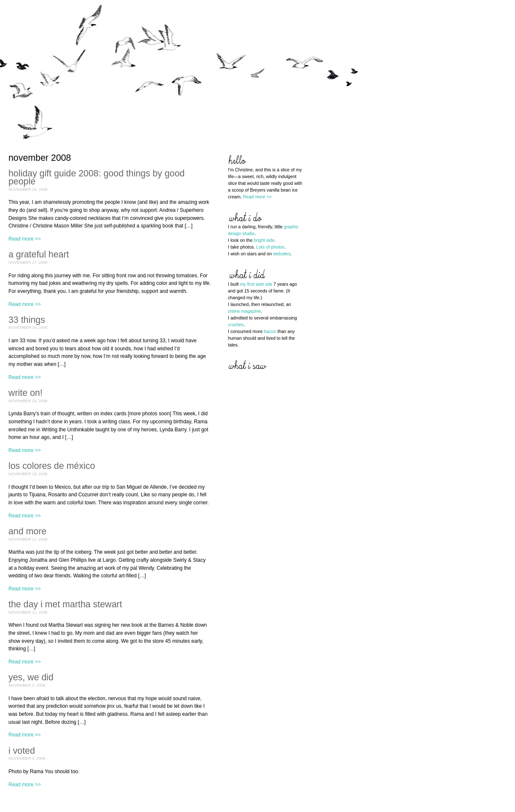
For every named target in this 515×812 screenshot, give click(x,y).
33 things (27, 320)
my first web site (256, 284)
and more (27, 531)
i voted (22, 751)
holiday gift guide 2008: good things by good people (96, 177)
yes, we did (31, 677)
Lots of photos (270, 247)
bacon (270, 331)
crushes (236, 325)
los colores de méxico (52, 466)
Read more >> (25, 239)
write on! (26, 393)
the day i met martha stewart (65, 604)
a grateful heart (39, 254)
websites (282, 254)
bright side (264, 240)
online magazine (244, 311)
